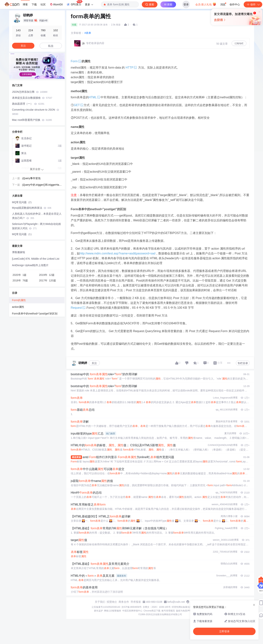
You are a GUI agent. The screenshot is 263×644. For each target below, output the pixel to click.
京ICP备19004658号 (131, 607)
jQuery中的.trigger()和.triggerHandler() (42, 185)
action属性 (18, 307)
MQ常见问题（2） (23, 202)
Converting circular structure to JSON (36, 112)
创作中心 (235, 4)
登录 (186, 4)
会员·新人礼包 (206, 4)
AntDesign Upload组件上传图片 (30, 265)
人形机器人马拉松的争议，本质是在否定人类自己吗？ (37, 216)
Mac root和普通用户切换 (32, 120)
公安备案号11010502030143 (106, 607)
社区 (43, 4)
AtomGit (56, 4)
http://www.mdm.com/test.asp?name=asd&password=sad (118, 253)
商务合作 (124, 602)
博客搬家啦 (19, 252)
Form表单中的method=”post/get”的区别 (35, 314)
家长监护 (99, 611)
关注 (94, 363)
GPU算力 (74, 3)
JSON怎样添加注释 (30, 92)
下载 (34, 4)
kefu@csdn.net (176, 602)
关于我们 (100, 602)
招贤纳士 (112, 602)
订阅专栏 (239, 43)
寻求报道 (136, 602)
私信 (51, 46)
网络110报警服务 (113, 611)
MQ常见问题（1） (23, 234)
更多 (89, 4)
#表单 (88, 33)
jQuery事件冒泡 (32, 178)
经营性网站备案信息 (182, 607)
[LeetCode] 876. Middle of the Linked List (36, 259)
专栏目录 (243, 363)
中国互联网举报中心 (132, 611)
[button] (34, 76)
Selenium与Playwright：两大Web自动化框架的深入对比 (37, 226)
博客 (25, 4)
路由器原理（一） (28, 104)
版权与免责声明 (184, 611)
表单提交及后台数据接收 (32, 98)
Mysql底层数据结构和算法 (32, 208)
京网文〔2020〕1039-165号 (157, 607)
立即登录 (159, 35)
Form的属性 (19, 300)
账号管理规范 (168, 611)
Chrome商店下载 (152, 611)
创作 (253, 4)
